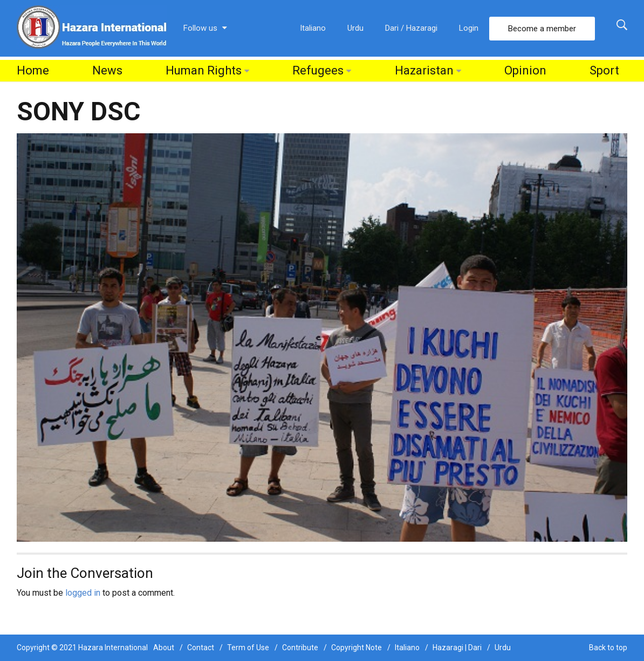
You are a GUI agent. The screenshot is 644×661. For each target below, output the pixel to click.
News (107, 70)
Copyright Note (357, 648)
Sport (604, 70)
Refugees (318, 70)
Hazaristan (424, 70)
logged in (83, 593)
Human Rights (204, 70)
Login (469, 28)
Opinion (525, 70)
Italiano (313, 28)
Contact (201, 648)
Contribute (300, 648)
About (164, 648)
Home (33, 70)
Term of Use (248, 648)
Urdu (355, 28)
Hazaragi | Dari (457, 648)
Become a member (542, 29)
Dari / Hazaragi (411, 28)
